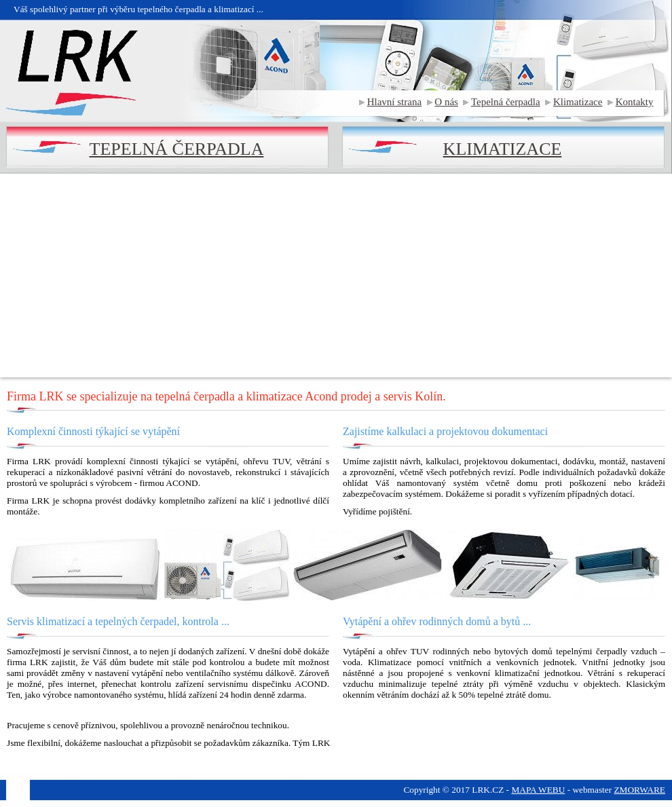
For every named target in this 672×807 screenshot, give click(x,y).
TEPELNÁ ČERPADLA (177, 149)
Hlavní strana (394, 102)
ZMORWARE (639, 790)
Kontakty (635, 102)
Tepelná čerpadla (506, 102)
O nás (446, 102)
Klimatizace (578, 102)
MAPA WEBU (538, 790)
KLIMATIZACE (503, 149)
